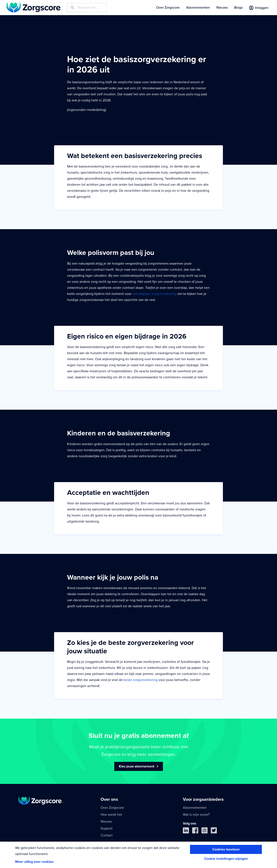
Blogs (238, 8)
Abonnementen (198, 8)
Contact (107, 835)
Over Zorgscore (168, 8)
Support (107, 828)
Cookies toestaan (226, 849)
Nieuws (222, 8)
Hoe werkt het (111, 815)
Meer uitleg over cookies (34, 862)
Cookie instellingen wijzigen (226, 859)
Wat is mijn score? (196, 815)
